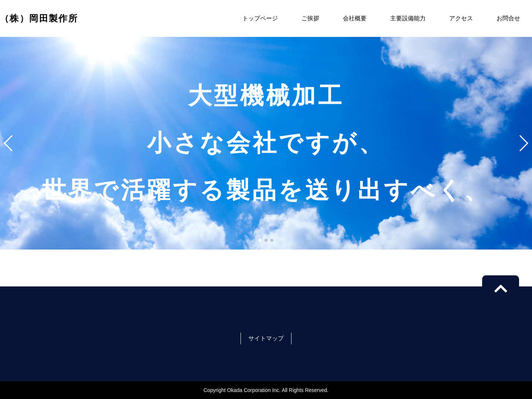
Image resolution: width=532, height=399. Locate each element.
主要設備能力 (408, 18)
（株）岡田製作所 (39, 18)
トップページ (260, 18)
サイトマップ (266, 338)
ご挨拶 (310, 18)
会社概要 (355, 18)
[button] (260, 240)
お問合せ (508, 18)
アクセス (461, 18)
